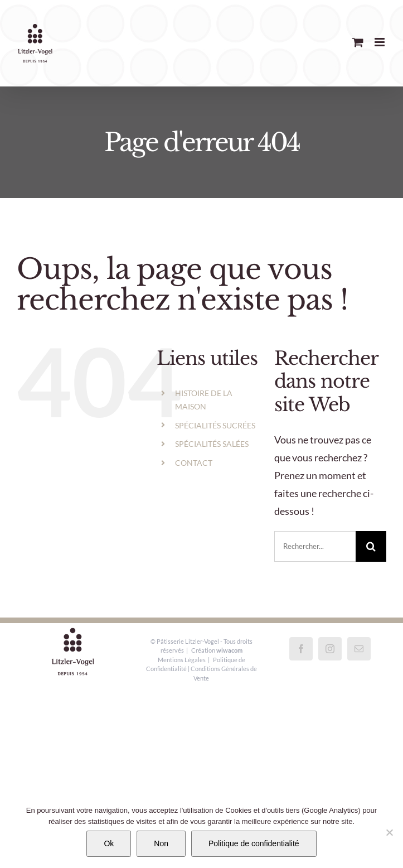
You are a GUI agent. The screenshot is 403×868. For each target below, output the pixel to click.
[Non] (389, 832)
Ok (109, 843)
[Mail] (359, 649)
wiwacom (229, 650)
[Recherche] (371, 546)
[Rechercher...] (315, 546)
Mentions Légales (182, 660)
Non (161, 843)
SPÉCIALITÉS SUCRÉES (215, 425)
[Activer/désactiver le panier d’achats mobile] (358, 42)
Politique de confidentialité (254, 843)
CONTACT (194, 463)
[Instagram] (330, 649)
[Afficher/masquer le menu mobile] (380, 42)
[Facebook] (301, 649)
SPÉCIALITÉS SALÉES (212, 444)
